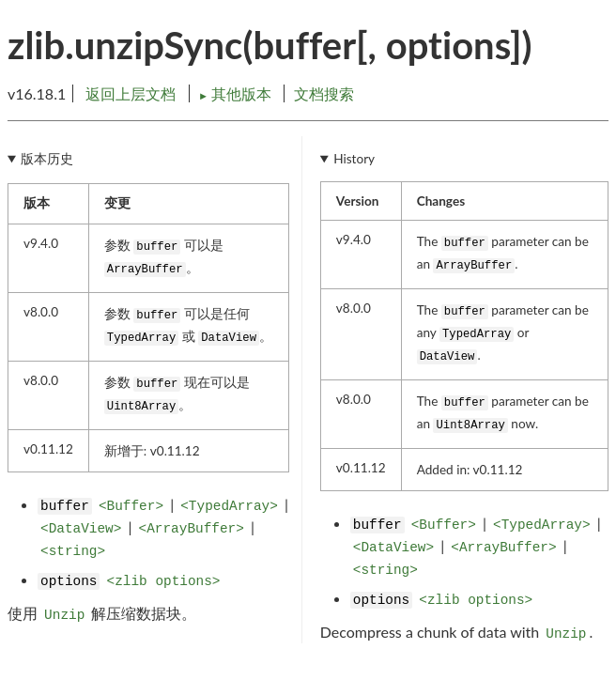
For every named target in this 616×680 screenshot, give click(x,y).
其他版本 (237, 93)
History (354, 159)
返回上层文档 (131, 93)
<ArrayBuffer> (192, 529)
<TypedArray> (229, 506)
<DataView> (81, 529)
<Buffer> (131, 506)
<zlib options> (164, 581)
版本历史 (47, 159)
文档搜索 (324, 93)
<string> (73, 551)
